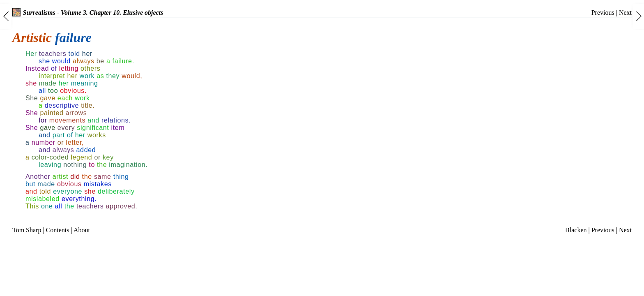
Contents (58, 230)
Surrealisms (34, 13)
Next (625, 13)
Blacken (576, 230)
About (82, 230)
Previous (603, 13)
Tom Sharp (27, 230)
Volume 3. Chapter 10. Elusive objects (112, 13)
